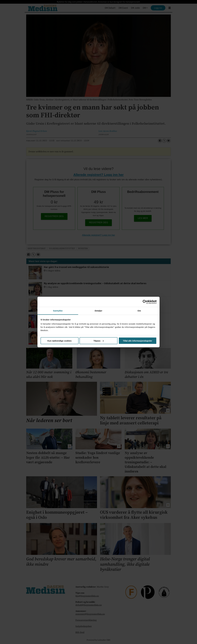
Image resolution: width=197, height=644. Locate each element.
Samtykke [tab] (58, 311)
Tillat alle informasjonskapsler (138, 341)
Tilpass (99, 341)
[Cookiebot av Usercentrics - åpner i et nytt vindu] (145, 302)
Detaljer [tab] (99, 311)
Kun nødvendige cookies (60, 341)
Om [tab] (139, 311)
